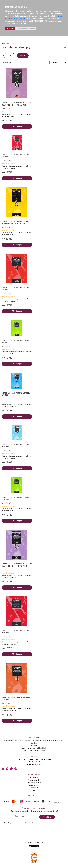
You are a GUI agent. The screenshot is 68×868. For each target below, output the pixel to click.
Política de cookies (34, 780)
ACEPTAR (10, 28)
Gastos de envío (34, 785)
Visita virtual (34, 788)
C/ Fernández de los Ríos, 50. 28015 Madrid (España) (34, 759)
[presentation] (18, 829)
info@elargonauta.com (34, 764)
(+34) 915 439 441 (34, 762)
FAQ (34, 790)
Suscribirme (47, 817)
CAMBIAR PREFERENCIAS (26, 28)
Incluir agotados (7, 62)
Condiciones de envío (34, 783)
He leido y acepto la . (22, 823)
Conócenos (34, 778)
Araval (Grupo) (6, 109)
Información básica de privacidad (30, 823)
